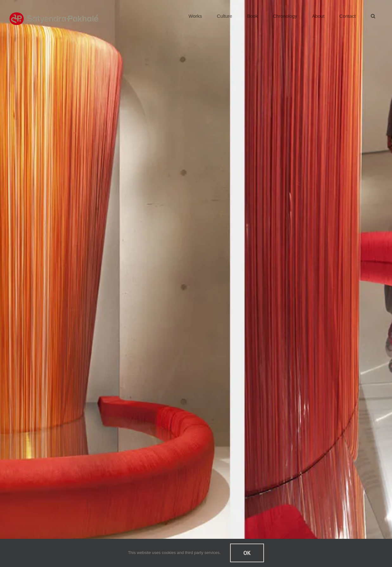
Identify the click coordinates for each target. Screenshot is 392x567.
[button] (373, 16)
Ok (247, 553)
